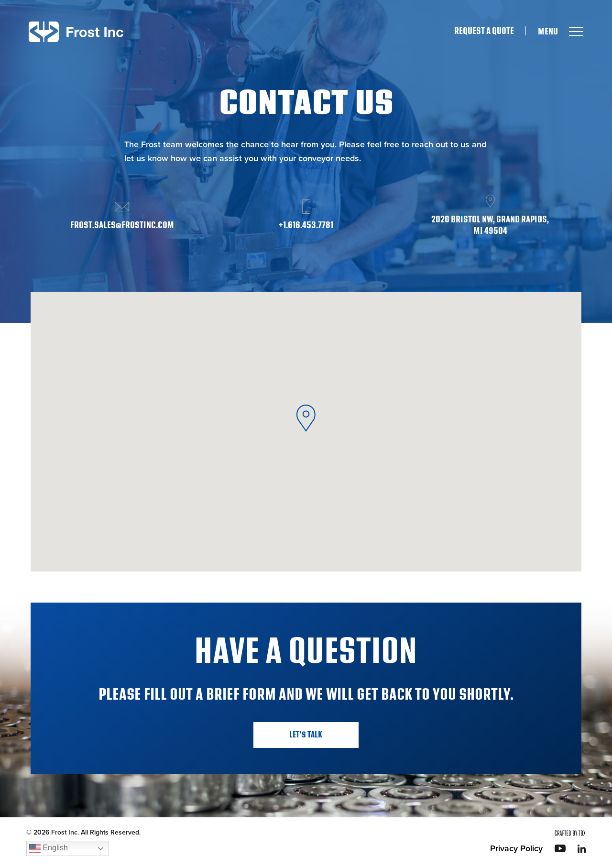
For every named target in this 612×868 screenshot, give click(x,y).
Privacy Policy (516, 848)
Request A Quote (484, 31)
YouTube (560, 848)
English (49, 848)
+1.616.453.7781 (306, 225)
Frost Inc (76, 32)
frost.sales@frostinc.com (122, 225)
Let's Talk (306, 735)
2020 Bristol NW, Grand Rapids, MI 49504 (490, 225)
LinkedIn (582, 849)
